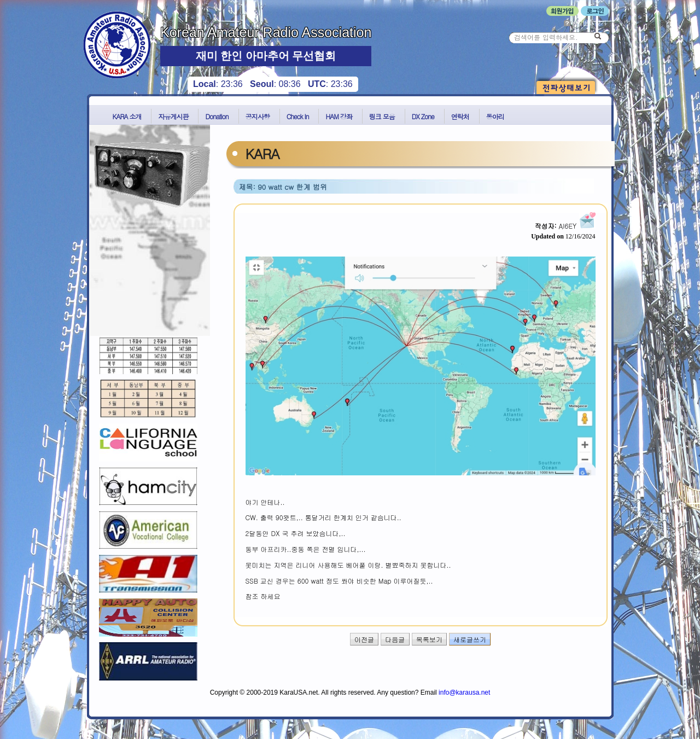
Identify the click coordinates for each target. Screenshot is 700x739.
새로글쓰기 (470, 639)
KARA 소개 (127, 116)
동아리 (495, 116)
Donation (217, 116)
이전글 (364, 639)
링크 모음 (382, 116)
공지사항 (258, 116)
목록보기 (429, 639)
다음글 (395, 639)
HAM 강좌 (339, 116)
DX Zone (423, 116)
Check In (298, 116)
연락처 (460, 116)
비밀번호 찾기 (585, 23)
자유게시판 (173, 116)
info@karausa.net (464, 693)
